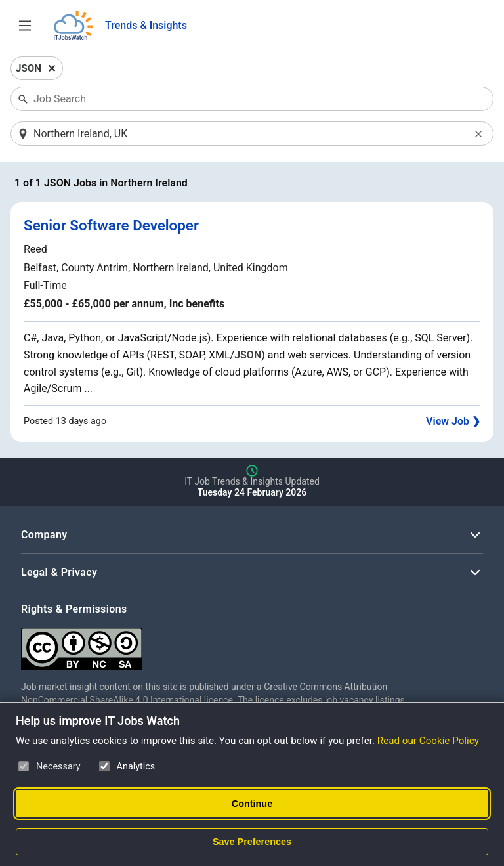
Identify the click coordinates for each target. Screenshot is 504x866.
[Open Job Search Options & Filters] (25, 26)
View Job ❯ (453, 421)
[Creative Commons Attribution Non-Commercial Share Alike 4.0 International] (218, 644)
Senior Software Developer (111, 225)
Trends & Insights (146, 25)
